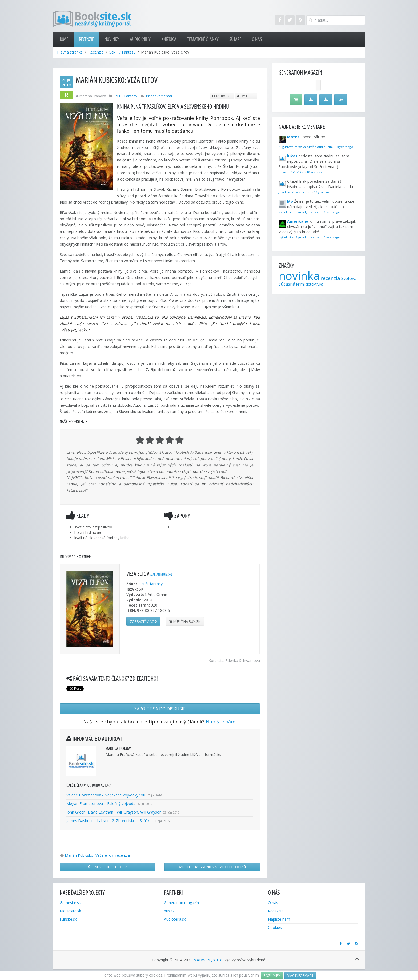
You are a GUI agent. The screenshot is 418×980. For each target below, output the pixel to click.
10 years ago (315, 172)
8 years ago (345, 147)
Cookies (275, 927)
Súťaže (235, 39)
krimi (300, 284)
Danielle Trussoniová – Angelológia (212, 867)
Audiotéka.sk (175, 919)
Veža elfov (104, 855)
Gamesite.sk (70, 903)
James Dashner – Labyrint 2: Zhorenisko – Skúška (109, 821)
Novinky (112, 39)
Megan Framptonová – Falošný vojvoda (101, 804)
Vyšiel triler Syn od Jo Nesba (299, 212)
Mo (290, 201)
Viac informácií (300, 976)
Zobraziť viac (143, 621)
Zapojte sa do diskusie (160, 709)
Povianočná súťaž (291, 172)
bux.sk (169, 911)
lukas (292, 156)
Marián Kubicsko (161, 575)
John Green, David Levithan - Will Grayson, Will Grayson (114, 812)
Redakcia (276, 911)
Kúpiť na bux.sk (185, 621)
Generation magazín (181, 903)
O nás (257, 39)
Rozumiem (272, 976)
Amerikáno (298, 221)
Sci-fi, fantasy (151, 584)
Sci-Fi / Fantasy (122, 52)
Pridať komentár (159, 96)
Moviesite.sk (70, 911)
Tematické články (203, 39)
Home (63, 39)
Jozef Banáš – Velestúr (295, 192)
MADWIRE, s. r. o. (208, 960)
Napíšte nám (221, 722)
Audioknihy (140, 39)
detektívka (315, 284)
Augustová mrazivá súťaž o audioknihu (307, 147)
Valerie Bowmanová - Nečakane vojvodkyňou (106, 795)
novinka (299, 276)
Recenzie (86, 39)
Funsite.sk (68, 919)
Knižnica (169, 39)
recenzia (123, 855)
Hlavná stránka (70, 52)
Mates (293, 137)
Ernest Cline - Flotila (107, 867)
